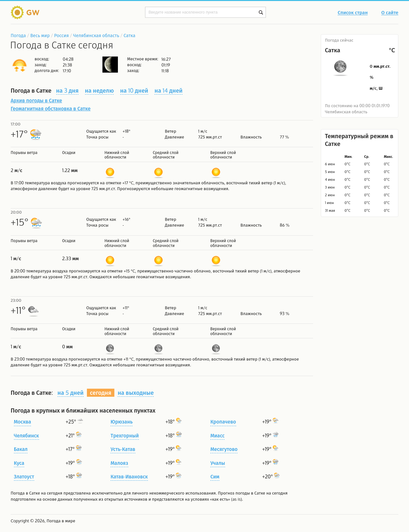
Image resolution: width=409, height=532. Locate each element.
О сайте (390, 13)
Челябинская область (96, 35)
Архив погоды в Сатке (36, 100)
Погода (18, 35)
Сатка (130, 35)
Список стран (353, 13)
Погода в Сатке (25, 493)
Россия (61, 35)
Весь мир (40, 35)
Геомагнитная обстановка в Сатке (51, 108)
